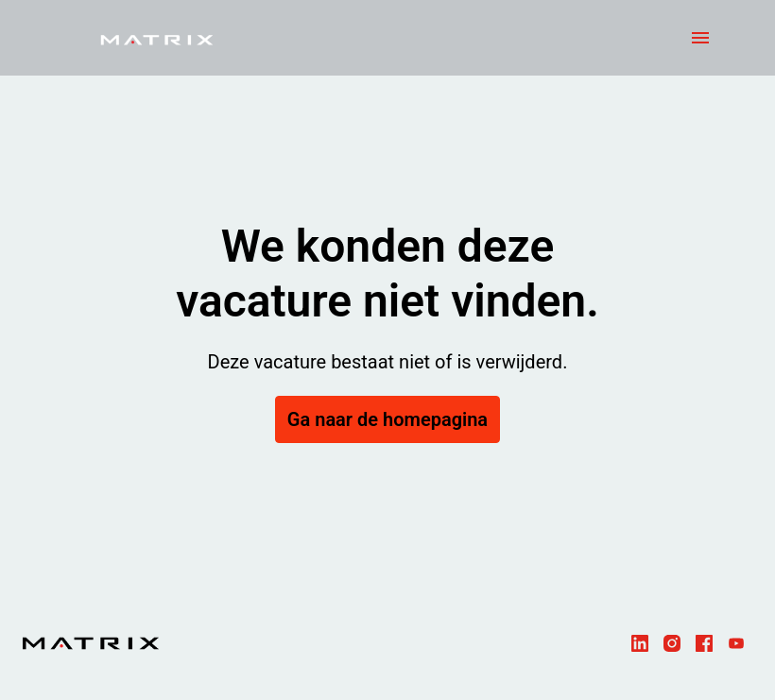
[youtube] (736, 643)
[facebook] (704, 643)
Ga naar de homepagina (387, 419)
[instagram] (672, 643)
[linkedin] (640, 643)
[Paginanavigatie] (700, 38)
